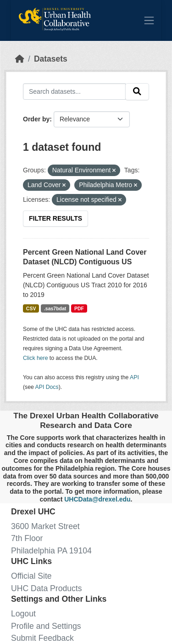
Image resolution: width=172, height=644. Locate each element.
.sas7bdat (55, 308)
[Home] (20, 59)
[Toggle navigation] (149, 20)
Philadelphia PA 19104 (51, 551)
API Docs (47, 387)
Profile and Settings (46, 626)
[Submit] (137, 92)
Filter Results (55, 218)
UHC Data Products (47, 588)
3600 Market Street (45, 526)
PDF (79, 308)
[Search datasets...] (74, 91)
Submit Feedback (42, 638)
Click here (35, 358)
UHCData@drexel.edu (97, 499)
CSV (31, 308)
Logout (23, 614)
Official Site (31, 576)
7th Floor (27, 538)
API (134, 377)
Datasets (51, 59)
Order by (36, 119)
